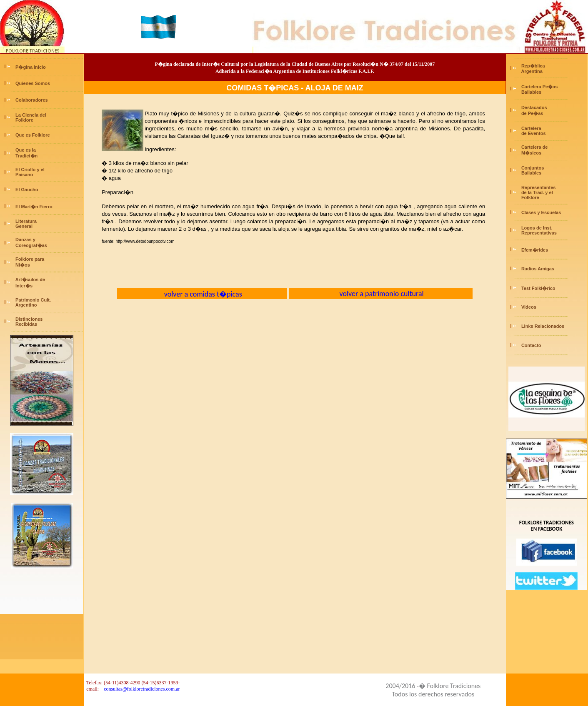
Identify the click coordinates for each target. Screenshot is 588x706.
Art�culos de (30, 279)
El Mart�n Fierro (34, 207)
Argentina (531, 71)
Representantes (539, 187)
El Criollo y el (30, 170)
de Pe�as (532, 113)
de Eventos (533, 133)
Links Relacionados (543, 326)
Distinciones (29, 319)
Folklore (24, 120)
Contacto (531, 345)
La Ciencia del (31, 115)
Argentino (26, 305)
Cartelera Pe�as (539, 87)
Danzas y (25, 239)
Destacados (534, 107)
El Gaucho (27, 190)
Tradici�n (26, 156)
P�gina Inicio (31, 67)
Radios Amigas (538, 269)
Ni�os (22, 265)
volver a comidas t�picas (202, 294)
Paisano (24, 175)
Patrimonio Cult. (33, 300)
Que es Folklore (33, 135)
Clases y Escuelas (541, 212)
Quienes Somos (33, 83)
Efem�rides (535, 250)
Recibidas (26, 324)
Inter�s (23, 286)
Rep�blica (533, 66)
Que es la (26, 150)
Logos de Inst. (537, 228)
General (23, 226)
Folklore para (30, 259)
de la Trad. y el (537, 192)
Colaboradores (32, 100)
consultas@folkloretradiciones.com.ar (142, 689)
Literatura (26, 221)
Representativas (539, 233)
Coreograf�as (31, 245)
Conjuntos (533, 168)
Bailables (531, 92)
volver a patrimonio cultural (380, 294)
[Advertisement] (42, 618)
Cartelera (531, 128)
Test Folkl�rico (538, 288)
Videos (529, 307)
